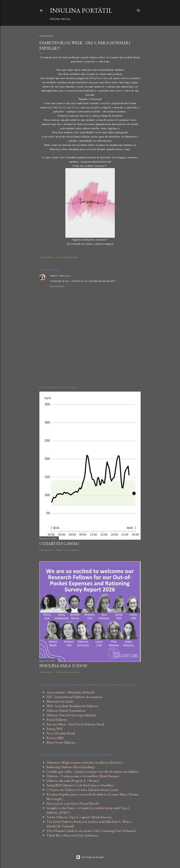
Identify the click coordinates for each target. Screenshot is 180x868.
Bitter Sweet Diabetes (61, 742)
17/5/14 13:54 (64, 276)
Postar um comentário (68, 550)
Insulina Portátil (81, 10)
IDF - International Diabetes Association (74, 697)
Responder (57, 286)
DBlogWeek (96, 78)
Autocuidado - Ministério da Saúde (70, 692)
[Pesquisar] (139, 10)
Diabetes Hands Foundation (66, 710)
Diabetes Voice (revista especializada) (71, 715)
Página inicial (60, 19)
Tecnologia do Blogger (90, 857)
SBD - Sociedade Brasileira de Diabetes (72, 706)
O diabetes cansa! (59, 543)
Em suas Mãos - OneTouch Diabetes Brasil (75, 724)
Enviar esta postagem (67, 257)
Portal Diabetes (57, 720)
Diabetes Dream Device (66, 107)
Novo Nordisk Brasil (61, 733)
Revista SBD (55, 738)
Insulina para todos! (63, 666)
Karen (54, 276)
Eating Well (54, 729)
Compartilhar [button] (46, 257)
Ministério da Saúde (60, 701)
